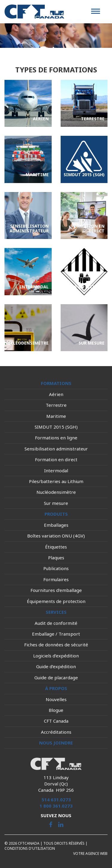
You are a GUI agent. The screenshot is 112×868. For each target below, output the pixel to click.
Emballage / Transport (56, 634)
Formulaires (56, 579)
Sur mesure (56, 503)
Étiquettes (56, 547)
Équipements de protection (56, 601)
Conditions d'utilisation (30, 848)
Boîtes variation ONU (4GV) (56, 536)
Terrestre (56, 405)
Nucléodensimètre (56, 492)
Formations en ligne (56, 438)
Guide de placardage (56, 677)
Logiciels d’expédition (56, 656)
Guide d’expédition (56, 666)
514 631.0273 (56, 800)
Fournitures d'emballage (56, 590)
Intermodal (56, 470)
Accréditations (56, 732)
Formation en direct (56, 459)
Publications (56, 568)
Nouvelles (56, 699)
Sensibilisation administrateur (56, 449)
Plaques (56, 558)
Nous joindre (56, 743)
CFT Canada (56, 721)
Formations (56, 383)
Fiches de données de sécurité (56, 645)
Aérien (56, 394)
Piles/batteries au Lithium (56, 481)
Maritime (56, 416)
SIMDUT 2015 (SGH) (56, 427)
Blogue (56, 710)
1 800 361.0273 (56, 806)
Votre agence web (90, 853)
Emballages (56, 525)
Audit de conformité (56, 623)
